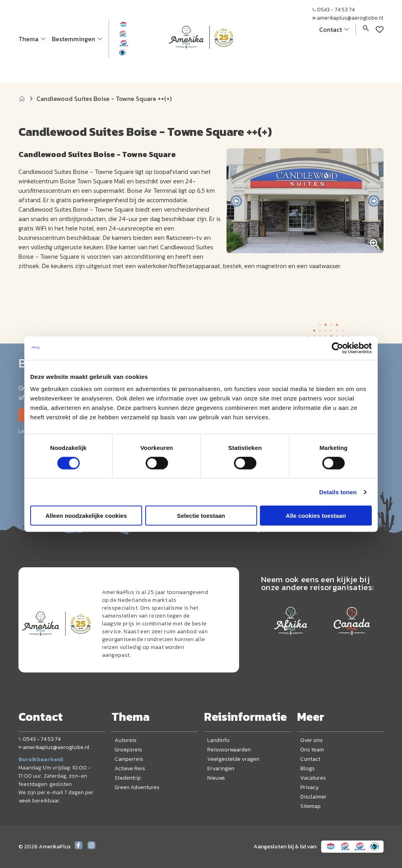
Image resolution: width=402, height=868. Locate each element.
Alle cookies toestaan (316, 516)
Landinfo (218, 740)
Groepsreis (128, 750)
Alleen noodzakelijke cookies (86, 516)
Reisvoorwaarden (229, 750)
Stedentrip (128, 778)
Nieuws (216, 778)
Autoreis (126, 740)
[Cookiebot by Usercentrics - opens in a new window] (337, 348)
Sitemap (311, 806)
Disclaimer (313, 797)
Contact (310, 759)
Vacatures (313, 778)
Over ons (312, 740)
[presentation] (236, 201)
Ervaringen (221, 768)
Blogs (308, 768)
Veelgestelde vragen (233, 759)
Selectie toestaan (201, 516)
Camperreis (129, 759)
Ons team (312, 750)
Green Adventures (137, 787)
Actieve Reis (130, 768)
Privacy (310, 787)
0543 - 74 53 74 (333, 10)
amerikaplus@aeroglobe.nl (348, 18)
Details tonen (338, 492)
